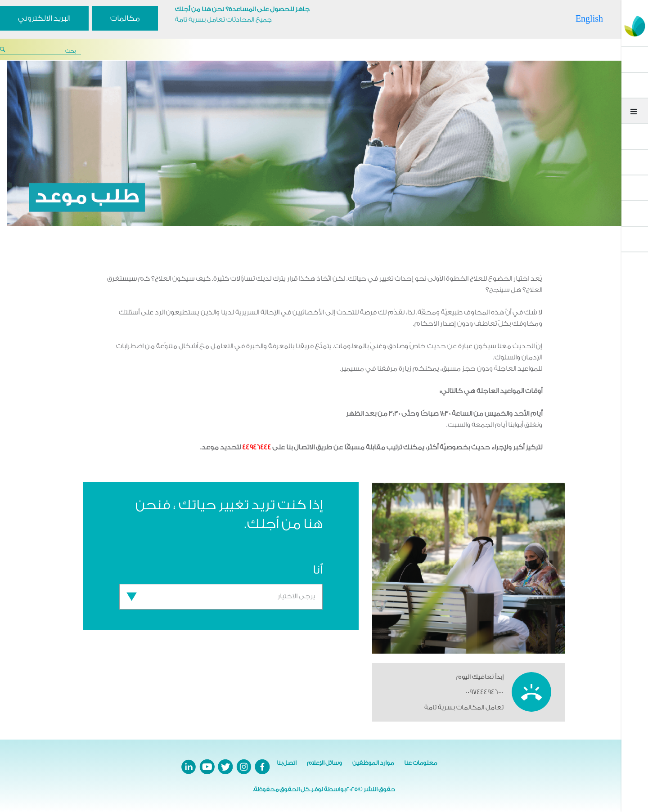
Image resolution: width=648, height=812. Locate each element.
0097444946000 (485, 692)
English (589, 18)
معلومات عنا (421, 763)
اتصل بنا (287, 763)
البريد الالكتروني (44, 18)
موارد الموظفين (373, 763)
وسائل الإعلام (324, 763)
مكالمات (125, 18)
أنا (318, 570)
